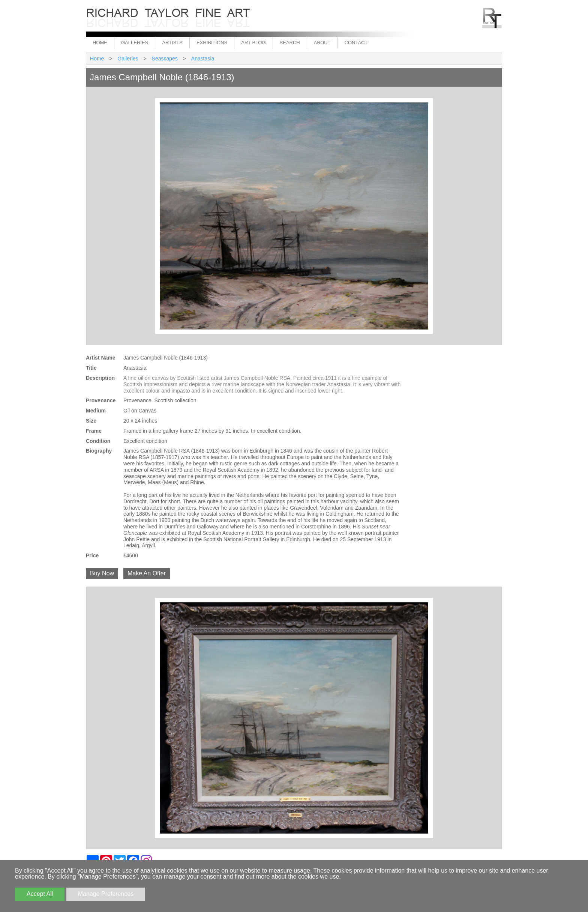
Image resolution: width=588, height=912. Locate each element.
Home (100, 43)
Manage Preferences (106, 894)
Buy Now (102, 573)
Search (290, 43)
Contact (356, 43)
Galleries (135, 43)
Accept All (40, 894)
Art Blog (253, 43)
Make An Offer (147, 573)
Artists (172, 43)
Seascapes (165, 59)
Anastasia (203, 59)
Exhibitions (212, 43)
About (322, 43)
